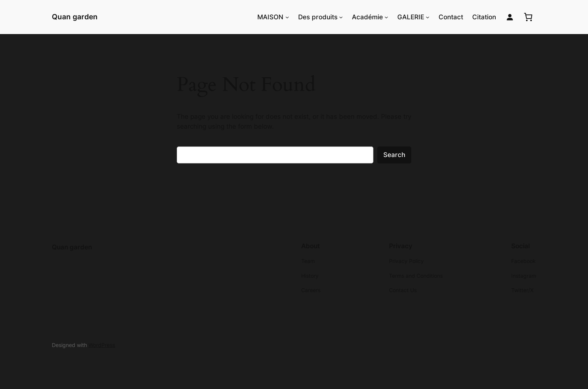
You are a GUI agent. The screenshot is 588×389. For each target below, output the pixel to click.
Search (394, 155)
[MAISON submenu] (287, 17)
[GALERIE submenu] (428, 17)
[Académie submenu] (386, 17)
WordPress (102, 345)
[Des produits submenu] (341, 17)
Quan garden (75, 17)
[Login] (510, 17)
